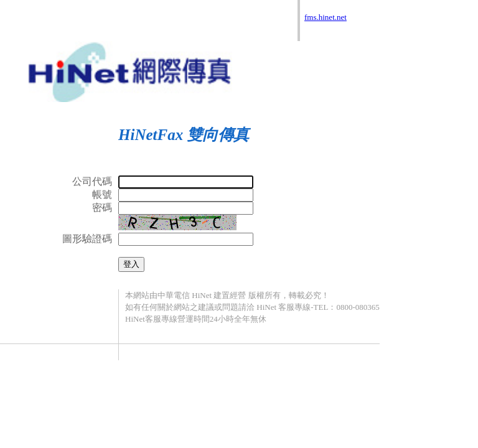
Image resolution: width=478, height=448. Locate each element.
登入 (131, 264)
